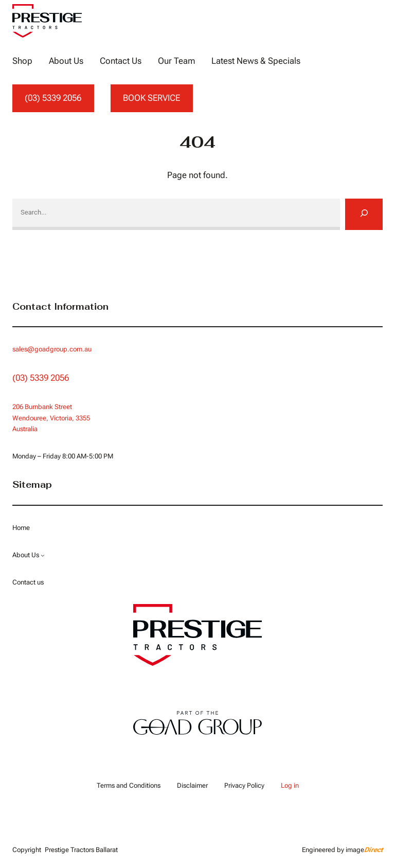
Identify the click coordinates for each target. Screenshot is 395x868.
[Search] (364, 214)
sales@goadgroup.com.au (52, 349)
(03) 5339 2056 (53, 98)
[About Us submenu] (43, 555)
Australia (25, 429)
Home (21, 528)
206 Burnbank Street (42, 407)
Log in (290, 785)
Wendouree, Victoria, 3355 (51, 418)
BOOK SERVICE (151, 98)
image (364, 850)
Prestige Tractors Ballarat (81, 850)
